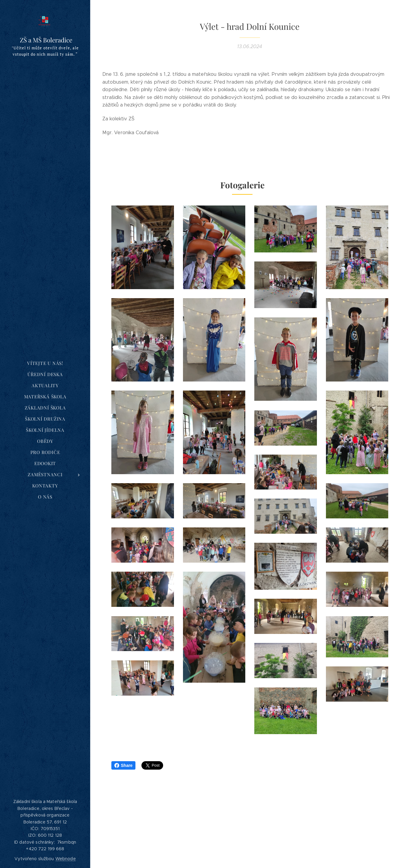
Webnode (66, 859)
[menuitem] (45, 363)
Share (124, 765)
